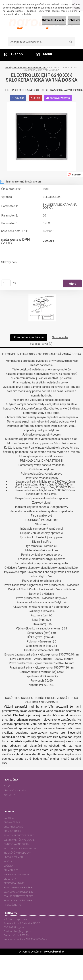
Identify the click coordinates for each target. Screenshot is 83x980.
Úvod (8, 68)
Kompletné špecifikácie (29, 337)
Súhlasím (74, 20)
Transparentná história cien (20, 182)
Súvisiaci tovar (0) (41, 344)
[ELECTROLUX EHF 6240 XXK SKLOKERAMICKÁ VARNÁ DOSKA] (41, 103)
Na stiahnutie (60, 337)
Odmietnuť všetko (54, 20)
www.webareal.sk (54, 952)
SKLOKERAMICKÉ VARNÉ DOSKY (30, 68)
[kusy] (6, 283)
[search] (71, 42)
